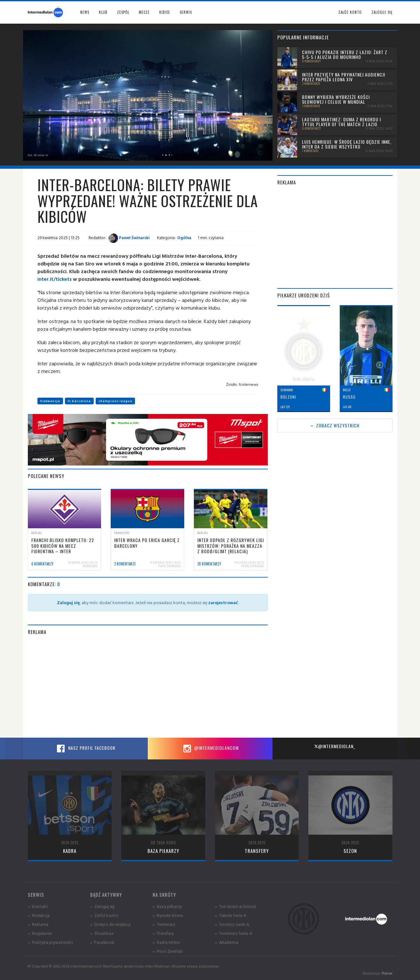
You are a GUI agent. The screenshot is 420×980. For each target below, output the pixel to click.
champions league (115, 401)
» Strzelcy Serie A (232, 924)
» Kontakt (38, 906)
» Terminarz (164, 924)
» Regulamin (40, 933)
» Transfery (163, 933)
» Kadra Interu (166, 942)
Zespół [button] (123, 12)
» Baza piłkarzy (167, 906)
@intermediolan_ (335, 746)
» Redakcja (39, 915)
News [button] (85, 12)
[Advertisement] (148, 686)
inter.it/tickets (55, 279)
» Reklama (38, 924)
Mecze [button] (144, 12)
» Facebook (102, 942)
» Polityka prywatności (50, 942)
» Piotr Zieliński (168, 951)
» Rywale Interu (168, 915)
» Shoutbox (102, 933)
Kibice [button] (165, 12)
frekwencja (50, 401)
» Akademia (227, 942)
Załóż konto (350, 12)
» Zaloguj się (102, 906)
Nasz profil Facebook (85, 749)
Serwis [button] (186, 12)
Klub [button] (103, 12)
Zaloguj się (382, 12)
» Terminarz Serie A (234, 933)
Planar (387, 973)
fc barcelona (79, 401)
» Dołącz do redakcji (110, 924)
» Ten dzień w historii (236, 906)
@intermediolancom (210, 749)
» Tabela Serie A (231, 915)
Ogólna (184, 238)
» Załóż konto (104, 915)
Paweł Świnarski (129, 238)
